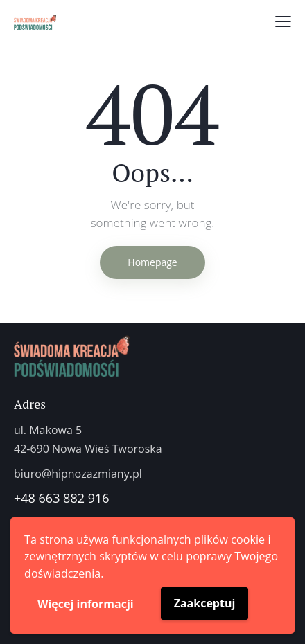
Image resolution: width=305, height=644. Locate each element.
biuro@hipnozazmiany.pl (78, 474)
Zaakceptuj (205, 603)
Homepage (152, 262)
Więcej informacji (86, 604)
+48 (26, 498)
